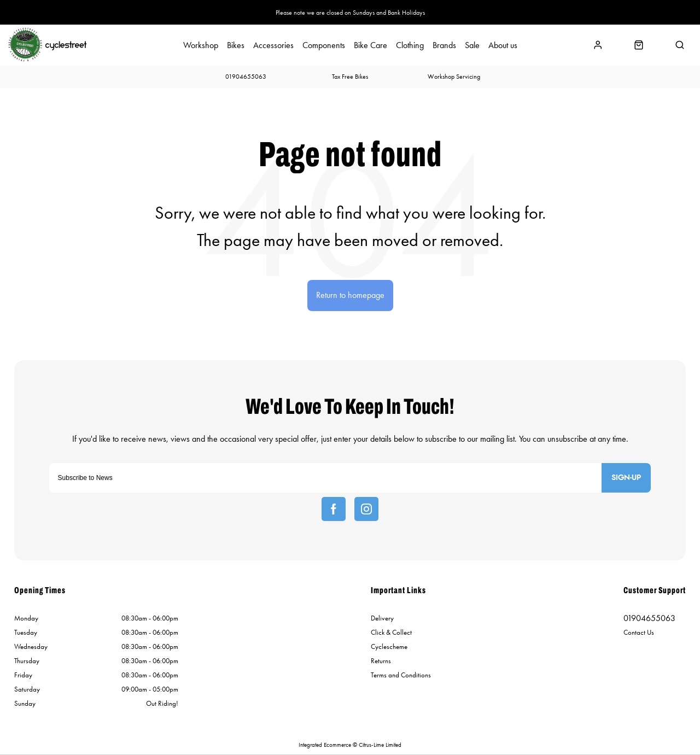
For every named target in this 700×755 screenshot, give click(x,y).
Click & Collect (391, 632)
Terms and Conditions (401, 675)
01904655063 (649, 618)
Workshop (201, 45)
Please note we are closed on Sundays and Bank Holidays (350, 13)
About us (503, 45)
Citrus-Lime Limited (380, 745)
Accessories (273, 45)
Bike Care (371, 45)
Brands (444, 45)
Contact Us (639, 632)
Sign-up (626, 478)
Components (324, 45)
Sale (472, 45)
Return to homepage (350, 295)
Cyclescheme (389, 646)
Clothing (410, 45)
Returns (381, 661)
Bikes (236, 45)
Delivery (382, 618)
